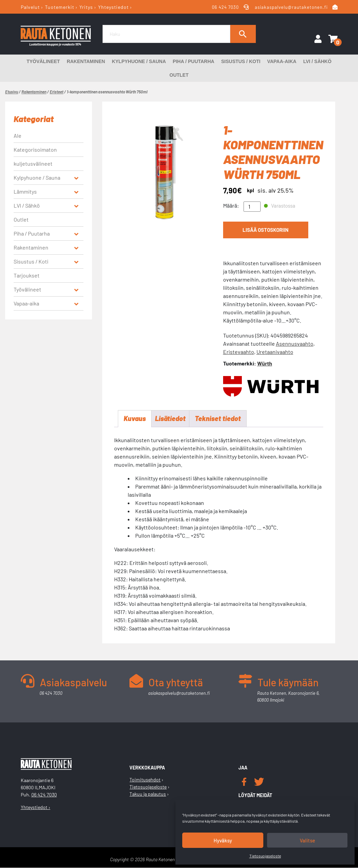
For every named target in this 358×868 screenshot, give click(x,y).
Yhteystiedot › (36, 807)
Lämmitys (25, 191)
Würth (265, 363)
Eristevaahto (239, 352)
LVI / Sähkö (317, 61)
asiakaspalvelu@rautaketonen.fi (291, 7)
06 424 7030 (226, 7)
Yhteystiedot (113, 7)
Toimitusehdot (145, 780)
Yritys (86, 7)
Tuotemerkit (60, 7)
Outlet (179, 75)
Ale (18, 136)
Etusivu (12, 92)
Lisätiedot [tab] (170, 419)
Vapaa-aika (282, 61)
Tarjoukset (27, 275)
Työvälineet (43, 61)
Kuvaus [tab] (135, 419)
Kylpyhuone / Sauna (139, 61)
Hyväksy (223, 840)
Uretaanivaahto (275, 352)
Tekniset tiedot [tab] (218, 419)
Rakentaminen (86, 61)
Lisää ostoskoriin (266, 230)
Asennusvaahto (295, 343)
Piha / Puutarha (193, 61)
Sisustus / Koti (241, 61)
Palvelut (30, 7)
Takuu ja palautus (148, 794)
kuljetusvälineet (33, 163)
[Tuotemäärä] (252, 207)
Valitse (307, 840)
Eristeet (57, 92)
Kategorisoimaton (35, 149)
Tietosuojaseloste (265, 856)
